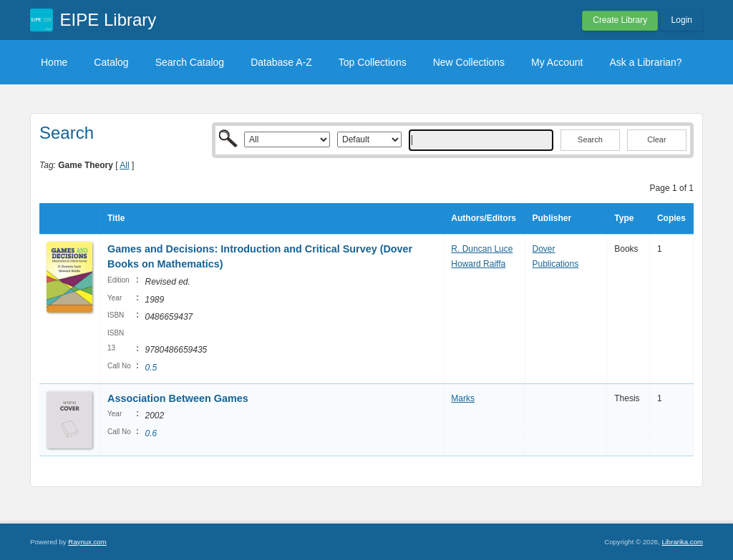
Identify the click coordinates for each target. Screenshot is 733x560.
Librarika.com (682, 542)
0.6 (151, 433)
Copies (671, 218)
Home (54, 62)
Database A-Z (281, 62)
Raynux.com (87, 542)
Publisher (552, 218)
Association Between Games (178, 398)
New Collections (469, 62)
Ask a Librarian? (645, 62)
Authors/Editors (484, 218)
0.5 (151, 368)
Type (624, 218)
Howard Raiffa (478, 264)
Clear (656, 139)
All (124, 165)
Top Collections (373, 62)
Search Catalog (190, 62)
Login (682, 20)
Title (116, 218)
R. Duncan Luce (482, 249)
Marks (463, 398)
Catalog (111, 62)
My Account (557, 62)
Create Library (620, 20)
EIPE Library (108, 20)
